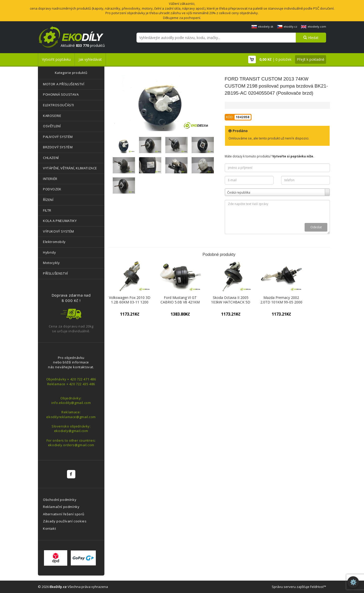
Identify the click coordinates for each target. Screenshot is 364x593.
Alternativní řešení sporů (64, 514)
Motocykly (51, 263)
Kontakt (49, 528)
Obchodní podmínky (60, 500)
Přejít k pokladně (311, 59)
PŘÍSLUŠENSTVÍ (55, 273)
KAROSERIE (52, 116)
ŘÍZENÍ (48, 200)
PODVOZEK (52, 189)
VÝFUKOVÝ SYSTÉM (59, 231)
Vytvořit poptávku (56, 59)
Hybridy (49, 252)
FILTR (47, 210)
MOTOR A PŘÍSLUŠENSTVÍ (64, 84)
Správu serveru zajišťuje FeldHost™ (299, 587)
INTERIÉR (50, 179)
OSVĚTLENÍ (52, 126)
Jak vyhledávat (90, 59)
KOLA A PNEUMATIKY (60, 221)
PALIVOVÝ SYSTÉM (58, 137)
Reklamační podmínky (61, 507)
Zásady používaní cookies (65, 521)
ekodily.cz (287, 26)
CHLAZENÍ (51, 158)
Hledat (311, 38)
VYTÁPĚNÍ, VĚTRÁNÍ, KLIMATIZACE (70, 168)
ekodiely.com (314, 26)
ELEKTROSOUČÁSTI (59, 105)
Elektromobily (54, 242)
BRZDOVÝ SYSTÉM (58, 147)
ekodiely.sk (262, 26)
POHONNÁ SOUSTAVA (61, 94)
